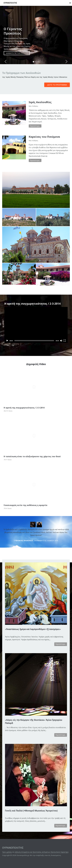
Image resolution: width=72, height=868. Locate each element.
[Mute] (61, 341)
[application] (36, 325)
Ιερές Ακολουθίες (40, 102)
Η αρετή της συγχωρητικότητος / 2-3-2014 (24, 408)
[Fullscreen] (65, 341)
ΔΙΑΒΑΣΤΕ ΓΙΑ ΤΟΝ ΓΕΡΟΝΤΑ (17, 53)
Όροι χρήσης (7, 852)
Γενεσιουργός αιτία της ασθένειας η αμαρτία (25, 505)
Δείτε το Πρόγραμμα (57, 85)
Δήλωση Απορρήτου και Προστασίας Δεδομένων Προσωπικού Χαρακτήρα (42, 852)
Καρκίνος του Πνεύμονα (44, 137)
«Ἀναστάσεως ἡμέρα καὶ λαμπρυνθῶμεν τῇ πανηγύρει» (33, 629)
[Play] (7, 341)
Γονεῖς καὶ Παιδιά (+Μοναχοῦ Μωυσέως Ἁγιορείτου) (31, 811)
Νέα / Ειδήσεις (33, 106)
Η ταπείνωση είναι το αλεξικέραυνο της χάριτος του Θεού (32, 456)
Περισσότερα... (35, 126)
